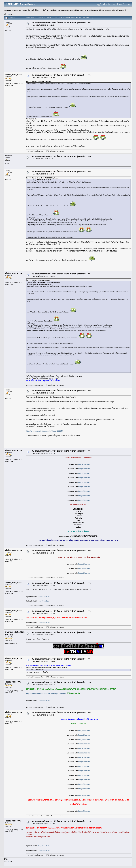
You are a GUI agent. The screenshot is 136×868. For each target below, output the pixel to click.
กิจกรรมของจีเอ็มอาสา (75, 10)
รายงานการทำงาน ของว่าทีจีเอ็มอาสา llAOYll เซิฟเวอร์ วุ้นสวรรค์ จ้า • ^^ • (107, 10)
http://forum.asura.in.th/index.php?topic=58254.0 (45, 431)
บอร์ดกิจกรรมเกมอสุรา (58, 10)
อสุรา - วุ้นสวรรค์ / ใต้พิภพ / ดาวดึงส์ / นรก (36, 10)
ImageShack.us (84, 464)
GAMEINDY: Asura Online (13, 10)
